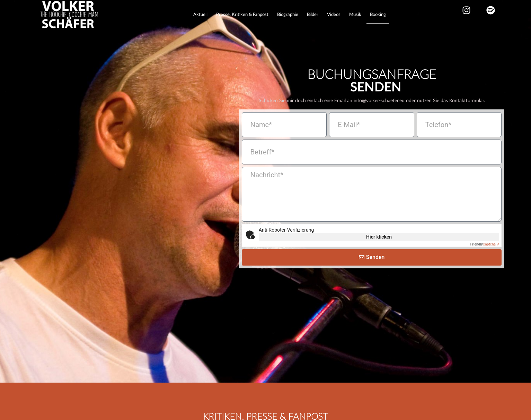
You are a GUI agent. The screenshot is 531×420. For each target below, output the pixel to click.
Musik (355, 15)
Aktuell (200, 15)
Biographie (288, 15)
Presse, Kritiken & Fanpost (242, 15)
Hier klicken (379, 248)
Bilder (313, 15)
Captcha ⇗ (485, 255)
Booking (378, 15)
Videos (334, 15)
